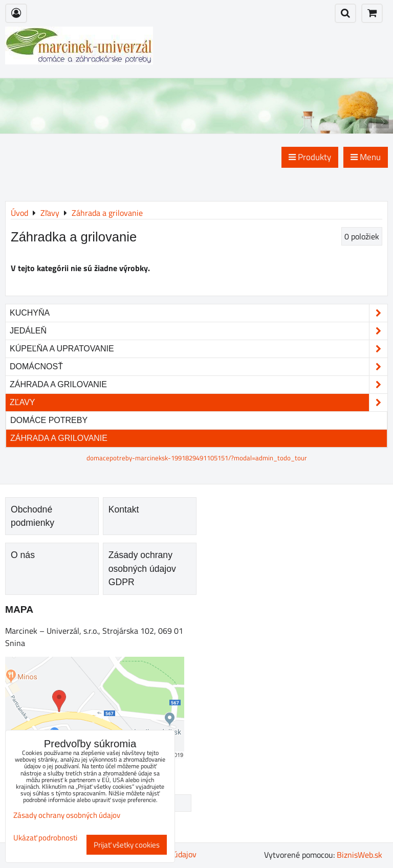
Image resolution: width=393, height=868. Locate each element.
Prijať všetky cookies (127, 845)
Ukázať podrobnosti (45, 838)
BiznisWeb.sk (359, 855)
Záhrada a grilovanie (199, 385)
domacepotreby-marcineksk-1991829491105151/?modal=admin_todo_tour (197, 458)
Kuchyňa (199, 313)
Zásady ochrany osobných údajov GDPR (142, 569)
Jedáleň (199, 331)
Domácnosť (199, 367)
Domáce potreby (49, 420)
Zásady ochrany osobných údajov (67, 815)
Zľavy (199, 403)
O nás (23, 555)
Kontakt (124, 509)
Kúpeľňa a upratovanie (199, 349)
